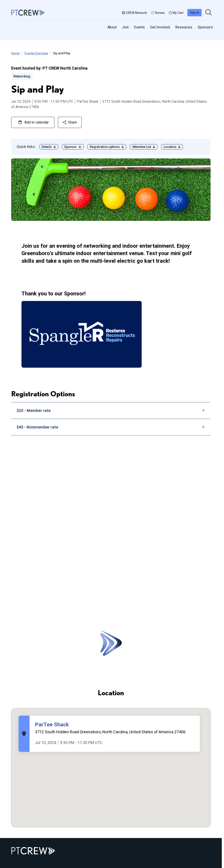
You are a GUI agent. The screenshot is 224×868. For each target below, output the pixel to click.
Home (15, 53)
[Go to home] (28, 13)
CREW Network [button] (134, 13)
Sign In (194, 13)
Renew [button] (158, 13)
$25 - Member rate (111, 411)
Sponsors (205, 27)
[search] (209, 13)
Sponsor (73, 147)
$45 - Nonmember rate (111, 427)
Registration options (107, 147)
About (112, 27)
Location (172, 147)
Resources (184, 27)
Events (139, 27)
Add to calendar (34, 122)
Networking (22, 76)
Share (70, 122)
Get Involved (160, 27)
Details (49, 147)
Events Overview (36, 53)
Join (125, 27)
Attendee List (144, 147)
